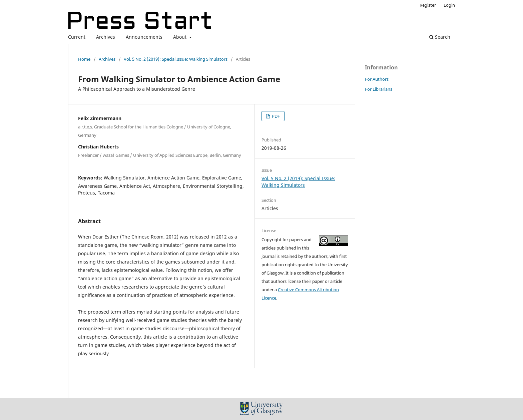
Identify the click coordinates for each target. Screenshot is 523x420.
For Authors (377, 79)
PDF (275, 116)
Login (449, 5)
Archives (106, 37)
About (180, 37)
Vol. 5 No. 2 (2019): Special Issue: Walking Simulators (176, 59)
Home (84, 59)
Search (440, 37)
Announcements (144, 37)
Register (428, 5)
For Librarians (379, 89)
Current (77, 37)
